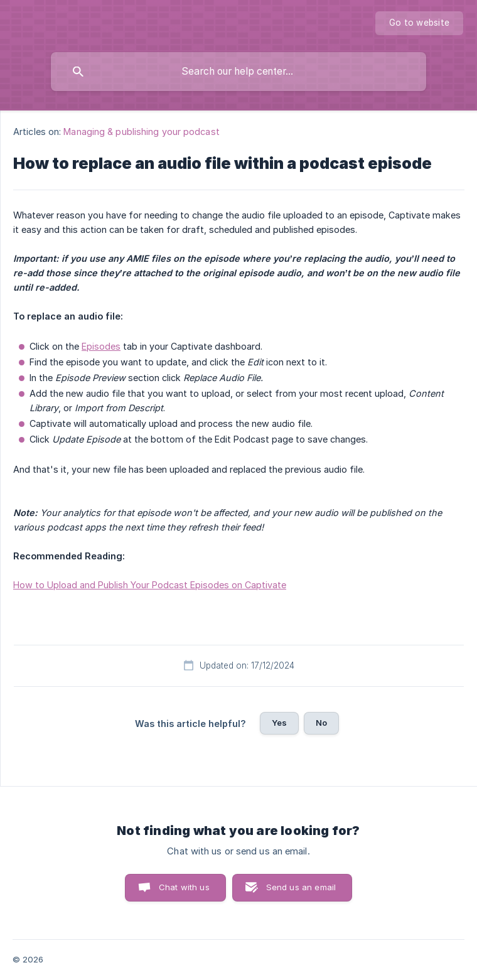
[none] (419, 23)
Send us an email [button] (301, 887)
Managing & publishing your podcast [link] (141, 132)
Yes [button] (279, 723)
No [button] (321, 723)
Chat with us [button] (184, 887)
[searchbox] (238, 72)
